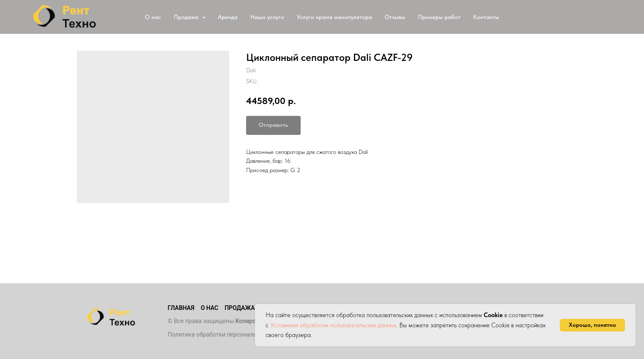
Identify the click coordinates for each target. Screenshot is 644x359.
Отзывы (395, 17)
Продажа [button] (187, 17)
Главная (181, 308)
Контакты (486, 17)
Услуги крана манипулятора (334, 17)
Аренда (228, 17)
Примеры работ (439, 17)
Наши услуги (267, 17)
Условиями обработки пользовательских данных (333, 325)
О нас (153, 17)
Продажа (240, 308)
